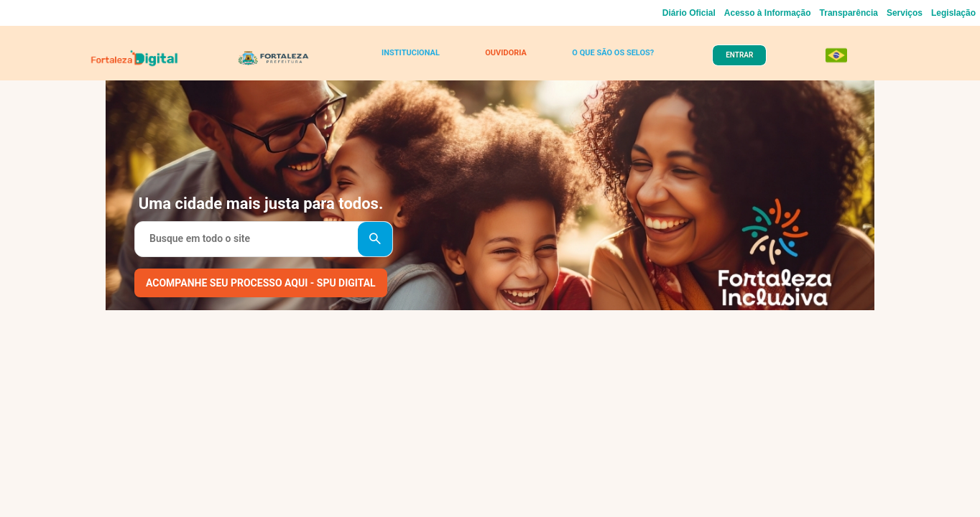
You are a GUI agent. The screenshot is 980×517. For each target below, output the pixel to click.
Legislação (953, 13)
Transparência (849, 13)
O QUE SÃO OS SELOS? (606, 59)
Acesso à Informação (768, 13)
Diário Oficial (689, 13)
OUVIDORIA (503, 59)
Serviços (905, 13)
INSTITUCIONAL (414, 59)
